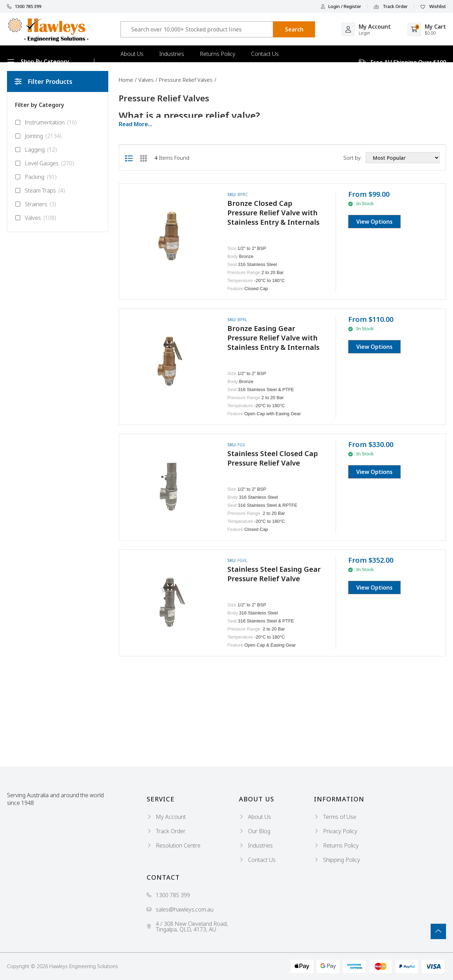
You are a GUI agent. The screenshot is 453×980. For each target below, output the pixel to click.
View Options (374, 222)
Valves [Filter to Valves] (36, 218)
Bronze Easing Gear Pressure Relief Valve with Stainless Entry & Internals (273, 338)
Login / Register (341, 6)
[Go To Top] (438, 931)
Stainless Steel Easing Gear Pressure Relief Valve (274, 574)
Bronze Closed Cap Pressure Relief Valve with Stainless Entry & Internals (273, 213)
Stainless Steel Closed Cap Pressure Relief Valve (273, 458)
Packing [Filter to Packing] (36, 177)
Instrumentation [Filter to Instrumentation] (46, 122)
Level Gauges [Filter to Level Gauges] (45, 163)
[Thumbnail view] (144, 158)
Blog (126, 71)
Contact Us (265, 54)
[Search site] (294, 29)
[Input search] (197, 29)
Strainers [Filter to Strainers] (36, 204)
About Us (132, 54)
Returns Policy (218, 54)
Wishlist (433, 7)
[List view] (129, 158)
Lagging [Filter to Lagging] (36, 150)
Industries (172, 54)
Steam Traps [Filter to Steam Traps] (40, 190)
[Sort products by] (403, 158)
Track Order (391, 7)
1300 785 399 (24, 6)
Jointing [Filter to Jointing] (38, 136)
